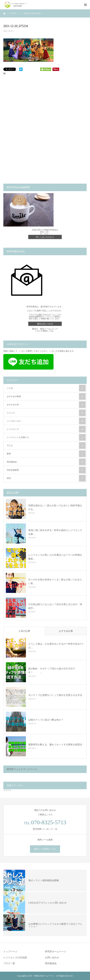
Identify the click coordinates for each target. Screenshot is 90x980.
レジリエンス (46, 429)
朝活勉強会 (46, 462)
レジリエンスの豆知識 (15, 958)
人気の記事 (24, 631)
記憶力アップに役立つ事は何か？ (46, 720)
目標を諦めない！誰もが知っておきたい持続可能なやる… (55, 507)
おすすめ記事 (66, 631)
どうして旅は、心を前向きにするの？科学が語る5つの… (56, 646)
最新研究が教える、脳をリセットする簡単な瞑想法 (55, 745)
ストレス (46, 413)
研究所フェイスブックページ (22, 769)
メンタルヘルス (46, 421)
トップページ (10, 952)
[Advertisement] (45, 108)
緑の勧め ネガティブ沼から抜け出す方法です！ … (52, 671)
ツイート (7, 790)
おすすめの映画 (46, 396)
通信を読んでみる (45, 324)
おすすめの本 (46, 405)
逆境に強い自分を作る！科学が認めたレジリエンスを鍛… (55, 532)
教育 (46, 454)
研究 (46, 478)
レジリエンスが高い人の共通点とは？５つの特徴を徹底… (55, 557)
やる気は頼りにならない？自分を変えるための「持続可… (55, 606)
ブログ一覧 (9, 963)
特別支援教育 (46, 470)
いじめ (46, 388)
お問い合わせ (52, 958)
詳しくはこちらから (45, 237)
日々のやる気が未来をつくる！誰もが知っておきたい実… (55, 581)
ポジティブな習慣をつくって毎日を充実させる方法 (55, 695)
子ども (46, 446)
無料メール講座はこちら (45, 849)
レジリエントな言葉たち (46, 437)
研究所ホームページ (56, 952)
